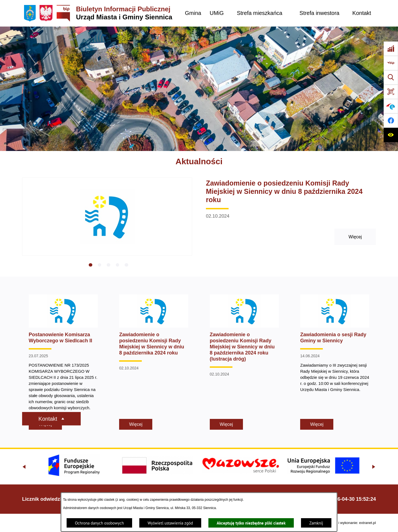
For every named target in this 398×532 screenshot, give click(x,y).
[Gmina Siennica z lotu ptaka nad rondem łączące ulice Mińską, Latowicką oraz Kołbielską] (199, 89)
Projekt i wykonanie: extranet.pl (351, 523)
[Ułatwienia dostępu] (391, 135)
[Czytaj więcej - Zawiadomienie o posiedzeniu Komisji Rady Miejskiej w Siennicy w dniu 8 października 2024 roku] (199, 222)
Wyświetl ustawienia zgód (170, 523)
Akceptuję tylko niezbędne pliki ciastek (251, 523)
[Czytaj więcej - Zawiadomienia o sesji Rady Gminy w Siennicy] (335, 362)
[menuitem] (193, 13)
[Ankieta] (391, 49)
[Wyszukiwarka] (391, 77)
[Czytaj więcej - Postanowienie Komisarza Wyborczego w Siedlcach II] (63, 362)
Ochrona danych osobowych (99, 523)
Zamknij (316, 523)
